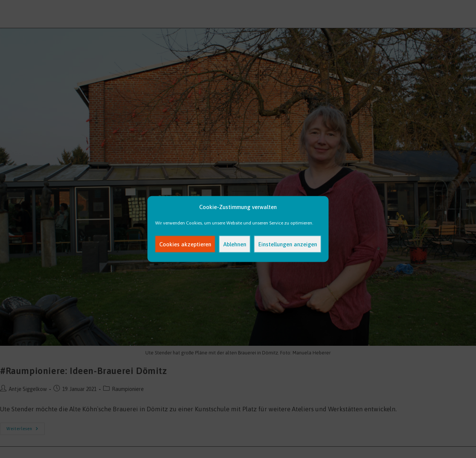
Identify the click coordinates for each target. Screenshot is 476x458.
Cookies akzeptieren (185, 244)
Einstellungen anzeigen (288, 244)
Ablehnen (235, 244)
